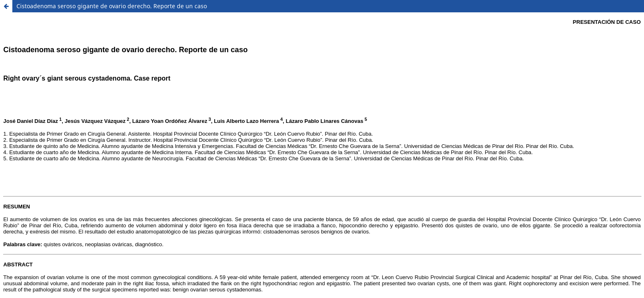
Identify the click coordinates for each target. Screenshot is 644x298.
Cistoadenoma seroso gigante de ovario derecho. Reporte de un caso (112, 6)
